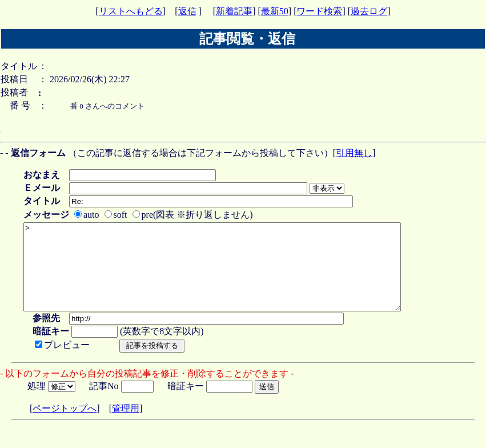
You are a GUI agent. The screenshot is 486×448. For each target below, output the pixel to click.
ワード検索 (319, 11)
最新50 (275, 11)
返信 (187, 11)
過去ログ (369, 11)
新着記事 (234, 11)
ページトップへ (65, 425)
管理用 (126, 425)
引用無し (354, 153)
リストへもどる (131, 11)
